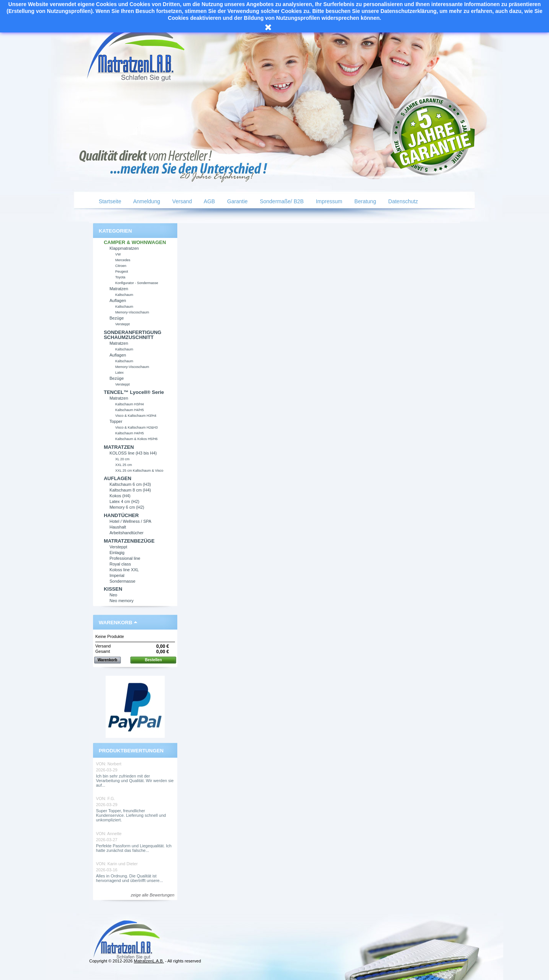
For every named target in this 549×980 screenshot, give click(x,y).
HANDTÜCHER (121, 515)
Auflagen (118, 300)
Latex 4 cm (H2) (124, 501)
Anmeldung (146, 201)
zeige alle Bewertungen (152, 895)
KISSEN (113, 589)
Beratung (365, 201)
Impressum (328, 201)
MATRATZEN (119, 447)
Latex (119, 373)
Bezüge (116, 318)
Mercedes (123, 260)
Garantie (237, 201)
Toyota (120, 277)
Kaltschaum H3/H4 (129, 404)
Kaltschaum (124, 295)
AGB (209, 201)
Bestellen (153, 660)
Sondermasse (122, 581)
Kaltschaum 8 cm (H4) (130, 490)
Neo (113, 595)
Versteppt (122, 324)
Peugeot (122, 272)
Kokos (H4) (120, 496)
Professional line (125, 558)
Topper (116, 421)
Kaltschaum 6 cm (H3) (130, 484)
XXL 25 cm (124, 465)
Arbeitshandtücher (126, 533)
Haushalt (118, 527)
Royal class (120, 564)
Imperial (117, 575)
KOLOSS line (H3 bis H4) (133, 453)
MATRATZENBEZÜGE (129, 541)
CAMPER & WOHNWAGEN (135, 242)
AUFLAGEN (117, 478)
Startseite (109, 201)
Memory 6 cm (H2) (127, 507)
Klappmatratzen (124, 248)
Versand (181, 201)
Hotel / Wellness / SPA (130, 521)
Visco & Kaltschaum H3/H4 (136, 416)
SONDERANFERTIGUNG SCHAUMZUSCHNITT (132, 335)
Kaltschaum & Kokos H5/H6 (136, 439)
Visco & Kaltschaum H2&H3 (136, 427)
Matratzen (119, 289)
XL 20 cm (122, 459)
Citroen (121, 266)
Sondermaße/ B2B (281, 201)
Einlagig (117, 553)
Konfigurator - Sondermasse (137, 283)
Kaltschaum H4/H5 (129, 410)
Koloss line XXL (124, 570)
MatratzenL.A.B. (149, 961)
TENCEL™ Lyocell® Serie (134, 392)
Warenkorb (116, 623)
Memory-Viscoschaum (132, 312)
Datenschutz (402, 201)
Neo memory (121, 601)
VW (118, 254)
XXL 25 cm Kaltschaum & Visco (139, 471)
